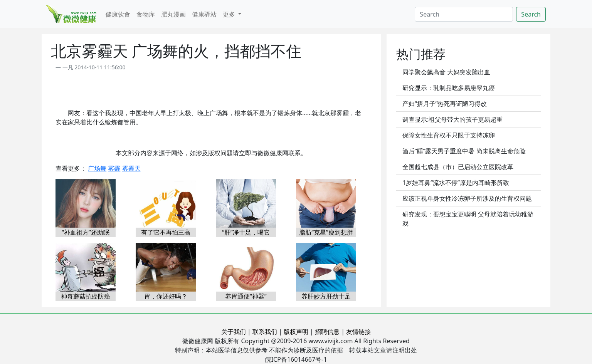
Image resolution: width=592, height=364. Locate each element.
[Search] (464, 14)
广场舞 (97, 168)
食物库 (146, 14)
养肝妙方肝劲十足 (326, 296)
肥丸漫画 (173, 14)
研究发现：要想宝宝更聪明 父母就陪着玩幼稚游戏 (468, 219)
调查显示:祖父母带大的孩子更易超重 (452, 119)
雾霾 (114, 168)
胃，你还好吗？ (166, 296)
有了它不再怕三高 (166, 232)
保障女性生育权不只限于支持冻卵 (449, 135)
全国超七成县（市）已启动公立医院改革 (458, 167)
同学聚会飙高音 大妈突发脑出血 (446, 72)
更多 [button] (230, 14)
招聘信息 (327, 332)
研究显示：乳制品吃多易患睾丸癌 (449, 88)
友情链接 (358, 332)
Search (531, 14)
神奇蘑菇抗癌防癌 (86, 296)
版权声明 (296, 332)
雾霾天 (131, 168)
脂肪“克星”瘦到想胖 (326, 232)
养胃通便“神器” (246, 296)
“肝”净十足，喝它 (246, 232)
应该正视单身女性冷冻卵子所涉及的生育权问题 (467, 198)
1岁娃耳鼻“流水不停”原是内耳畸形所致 (456, 183)
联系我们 (265, 332)
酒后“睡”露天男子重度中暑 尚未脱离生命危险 (464, 151)
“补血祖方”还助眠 (86, 232)
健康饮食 (118, 14)
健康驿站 (204, 14)
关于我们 (234, 332)
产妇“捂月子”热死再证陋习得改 (445, 104)
